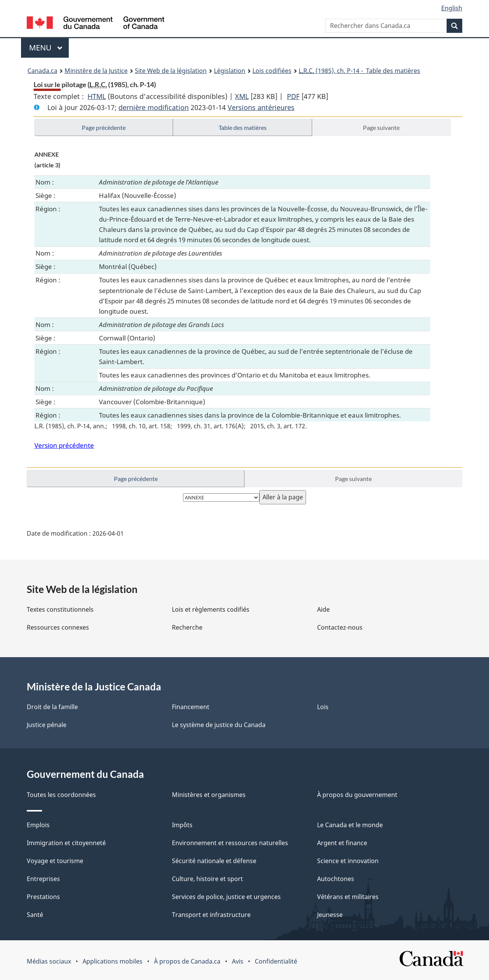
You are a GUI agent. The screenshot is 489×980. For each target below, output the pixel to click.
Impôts (182, 825)
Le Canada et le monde (350, 825)
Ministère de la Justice (96, 71)
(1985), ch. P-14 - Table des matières (359, 71)
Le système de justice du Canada (219, 725)
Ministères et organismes (209, 795)
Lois (323, 707)
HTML (97, 96)
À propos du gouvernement (357, 795)
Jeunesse (330, 915)
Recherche (187, 627)
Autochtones (336, 879)
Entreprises (43, 879)
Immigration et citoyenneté (66, 843)
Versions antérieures (261, 107)
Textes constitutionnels (60, 609)
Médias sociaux (49, 961)
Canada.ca (42, 71)
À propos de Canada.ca (187, 961)
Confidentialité (276, 961)
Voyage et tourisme (55, 861)
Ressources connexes (58, 627)
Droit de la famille (52, 707)
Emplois (38, 825)
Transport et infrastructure (211, 915)
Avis (238, 961)
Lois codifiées (272, 71)
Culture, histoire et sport (207, 879)
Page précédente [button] (104, 127)
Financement (191, 707)
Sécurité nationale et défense (214, 861)
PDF (293, 96)
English (452, 8)
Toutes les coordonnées (61, 795)
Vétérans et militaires (348, 897)
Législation (230, 71)
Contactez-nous (340, 627)
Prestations (43, 897)
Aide (323, 609)
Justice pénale (47, 725)
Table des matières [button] (243, 127)
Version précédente (64, 445)
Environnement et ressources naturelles (230, 843)
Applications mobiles (113, 961)
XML (242, 96)
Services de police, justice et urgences (226, 897)
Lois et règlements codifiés (211, 609)
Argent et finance (342, 843)
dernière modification (154, 107)
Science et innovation (348, 861)
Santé (35, 915)
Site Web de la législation (171, 71)
